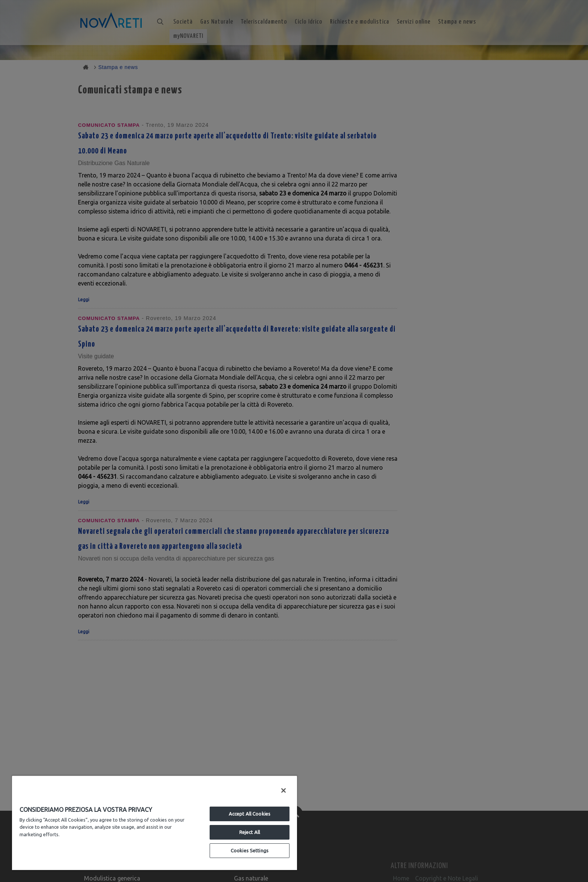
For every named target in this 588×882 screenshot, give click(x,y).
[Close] (283, 790)
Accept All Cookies (250, 814)
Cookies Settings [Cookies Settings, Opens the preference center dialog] (250, 850)
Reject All (250, 832)
